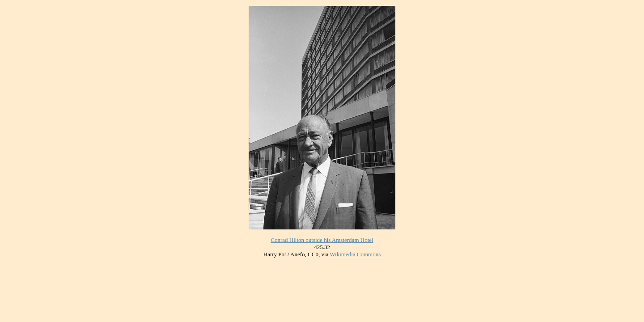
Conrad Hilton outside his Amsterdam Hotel (322, 240)
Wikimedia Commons (354, 254)
